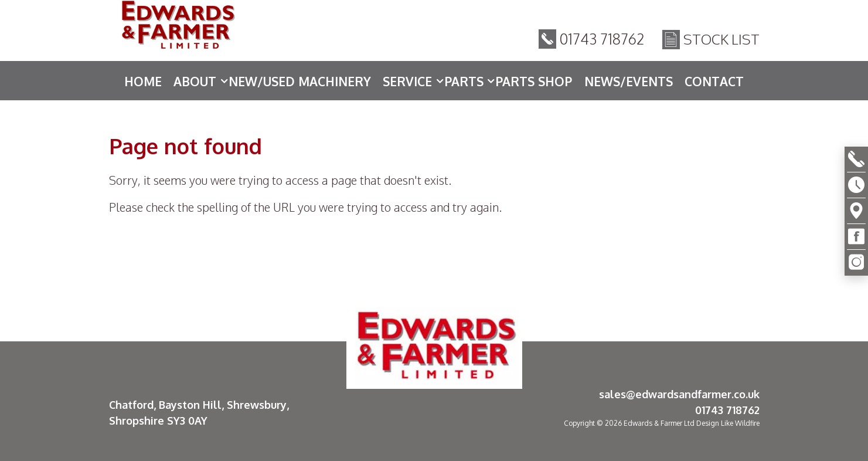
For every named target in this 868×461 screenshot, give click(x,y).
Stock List (721, 41)
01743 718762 (602, 40)
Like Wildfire (740, 423)
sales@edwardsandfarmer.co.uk (679, 394)
